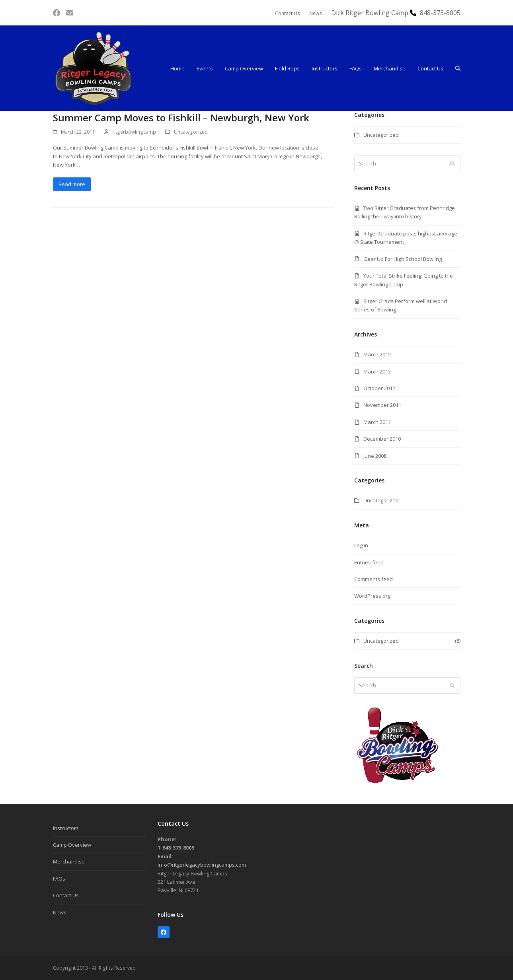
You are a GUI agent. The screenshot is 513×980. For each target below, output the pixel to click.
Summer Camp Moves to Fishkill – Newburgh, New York (181, 118)
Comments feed (374, 579)
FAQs (59, 879)
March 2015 (377, 354)
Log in (361, 545)
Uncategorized (191, 132)
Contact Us (66, 895)
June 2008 (375, 456)
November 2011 (382, 405)
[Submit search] (452, 164)
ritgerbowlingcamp (134, 132)
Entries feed (369, 562)
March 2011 (377, 422)
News (60, 912)
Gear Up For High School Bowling (403, 259)
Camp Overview (72, 845)
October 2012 (379, 388)
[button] (458, 68)
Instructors (66, 828)
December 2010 (382, 439)
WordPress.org (372, 596)
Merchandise (69, 861)
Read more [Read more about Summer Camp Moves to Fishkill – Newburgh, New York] (72, 184)
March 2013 (377, 371)
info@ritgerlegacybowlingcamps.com (202, 865)
